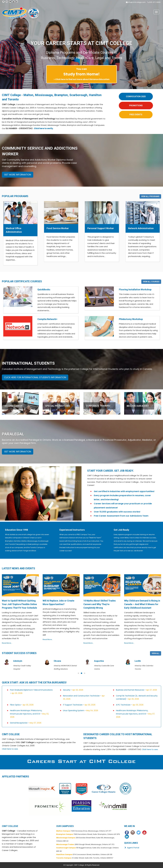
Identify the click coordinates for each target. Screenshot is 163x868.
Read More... (7, 643)
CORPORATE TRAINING (98, 406)
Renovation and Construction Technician (81, 696)
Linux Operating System (74, 711)
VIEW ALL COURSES (151, 282)
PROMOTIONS (136, 106)
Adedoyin (18, 661)
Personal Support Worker (101, 228)
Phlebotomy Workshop (131, 319)
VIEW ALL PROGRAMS (150, 196)
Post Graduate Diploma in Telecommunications (31, 690)
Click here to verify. (44, 128)
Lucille (138, 661)
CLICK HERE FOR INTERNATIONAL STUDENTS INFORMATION (35, 377)
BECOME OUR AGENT (138, 406)
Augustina (99, 661)
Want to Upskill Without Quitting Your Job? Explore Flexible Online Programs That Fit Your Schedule (19, 604)
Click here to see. (10, 749)
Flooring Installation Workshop (135, 289)
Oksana (57, 661)
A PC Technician (123, 705)
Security (67, 690)
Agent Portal (132, 848)
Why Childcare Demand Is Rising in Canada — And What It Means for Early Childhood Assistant (142, 604)
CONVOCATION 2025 (136, 96)
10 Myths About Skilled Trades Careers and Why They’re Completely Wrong (100, 604)
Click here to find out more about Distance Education (82, 79)
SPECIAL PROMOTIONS (58, 406)
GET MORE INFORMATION (18, 175)
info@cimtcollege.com (137, 2)
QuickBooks (44, 289)
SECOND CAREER (13, 406)
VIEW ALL (156, 653)
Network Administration (141, 228)
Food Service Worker (58, 228)
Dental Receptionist (19, 723)
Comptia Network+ (47, 319)
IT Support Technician (73, 705)
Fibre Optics (15, 705)
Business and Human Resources (130, 690)
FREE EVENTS (136, 115)
